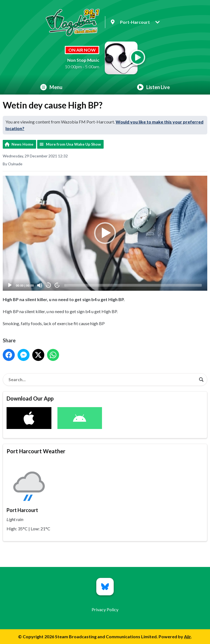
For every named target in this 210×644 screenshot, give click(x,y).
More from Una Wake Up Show (73, 144)
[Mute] (40, 285)
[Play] (10, 285)
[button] (105, 233)
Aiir (187, 636)
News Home (22, 144)
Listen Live (153, 87)
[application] (105, 233)
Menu (51, 87)
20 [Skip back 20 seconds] (49, 285)
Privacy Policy (105, 609)
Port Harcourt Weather (36, 451)
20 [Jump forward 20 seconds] (57, 285)
